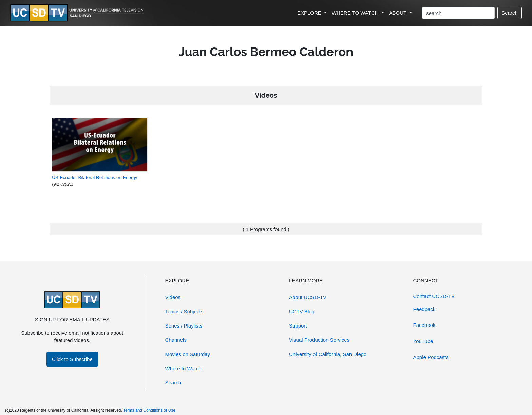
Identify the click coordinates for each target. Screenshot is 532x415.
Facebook (424, 325)
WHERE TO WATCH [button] (356, 13)
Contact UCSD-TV (434, 296)
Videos (173, 297)
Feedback (424, 309)
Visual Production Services (319, 340)
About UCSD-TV (308, 297)
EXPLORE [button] (310, 13)
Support (298, 326)
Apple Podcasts (431, 357)
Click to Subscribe (72, 359)
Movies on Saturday (188, 354)
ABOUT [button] (399, 13)
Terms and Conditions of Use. (150, 410)
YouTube (423, 341)
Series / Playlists (184, 326)
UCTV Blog (302, 311)
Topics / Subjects (184, 311)
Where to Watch (183, 368)
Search (510, 13)
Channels (176, 340)
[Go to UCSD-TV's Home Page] (78, 13)
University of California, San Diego (328, 354)
